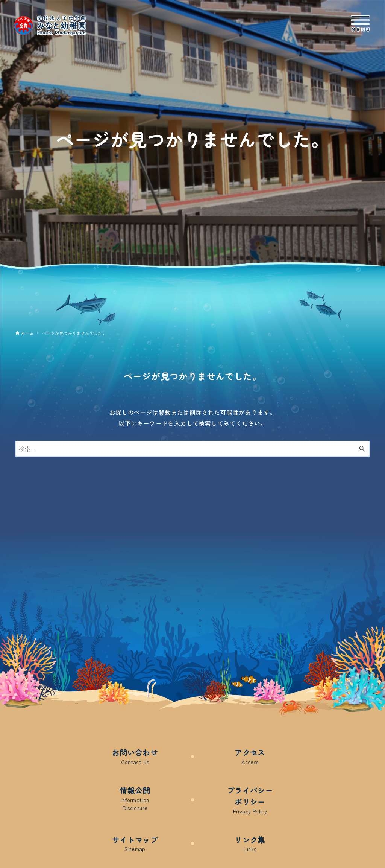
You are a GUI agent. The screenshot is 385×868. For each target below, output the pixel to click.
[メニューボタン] (360, 24)
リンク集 (250, 844)
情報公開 (135, 798)
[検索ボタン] (362, 449)
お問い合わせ (135, 756)
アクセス (250, 756)
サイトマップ (135, 844)
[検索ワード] (192, 449)
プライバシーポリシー (250, 800)
